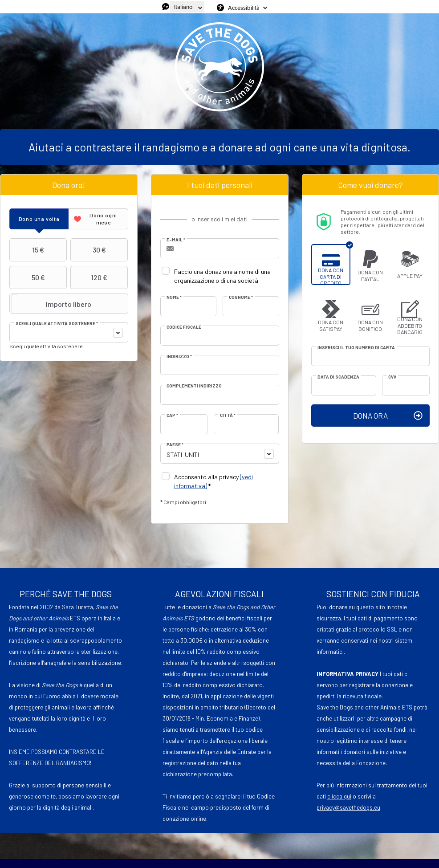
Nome (174, 297)
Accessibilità (244, 8)
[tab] (39, 219)
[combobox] (69, 332)
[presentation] (39, 219)
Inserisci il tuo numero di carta (356, 347)
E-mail (176, 240)
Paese (175, 444)
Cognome (241, 297)
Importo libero (51, 304)
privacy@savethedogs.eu (348, 807)
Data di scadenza (338, 377)
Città (228, 415)
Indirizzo (179, 356)
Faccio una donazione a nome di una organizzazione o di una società (222, 276)
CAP (172, 415)
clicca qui (339, 796)
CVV (392, 377)
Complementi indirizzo (194, 386)
